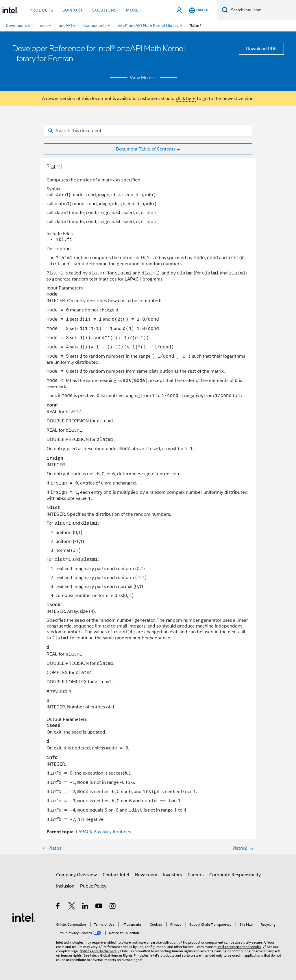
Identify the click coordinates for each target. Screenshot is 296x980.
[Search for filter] (148, 131)
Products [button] (41, 10)
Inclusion (65, 886)
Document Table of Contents (146, 149)
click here (186, 99)
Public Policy (93, 886)
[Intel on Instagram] (113, 907)
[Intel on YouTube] (99, 907)
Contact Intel (116, 875)
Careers (196, 875)
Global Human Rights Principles (124, 955)
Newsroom (146, 875)
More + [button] (134, 10)
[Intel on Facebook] (58, 907)
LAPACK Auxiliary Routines (103, 832)
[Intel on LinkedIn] (85, 907)
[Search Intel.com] (262, 10)
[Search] (225, 10)
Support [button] (73, 10)
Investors (172, 875)
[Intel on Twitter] (72, 907)
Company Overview (76, 875)
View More (144, 78)
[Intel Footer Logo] (24, 917)
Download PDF (261, 49)
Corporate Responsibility (235, 875)
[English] (199, 10)
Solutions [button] (104, 10)
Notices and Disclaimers (98, 951)
